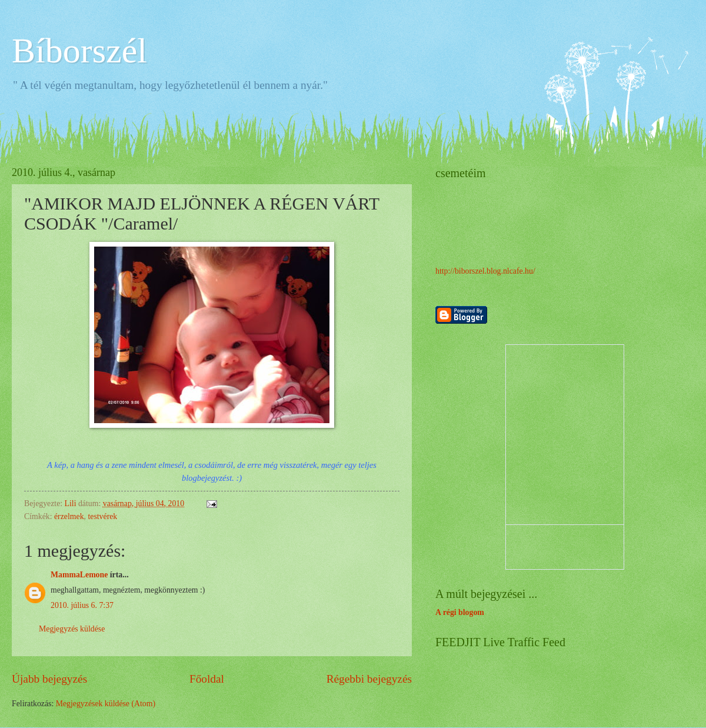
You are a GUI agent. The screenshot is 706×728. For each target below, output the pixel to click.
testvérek (102, 516)
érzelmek (69, 516)
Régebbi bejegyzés (369, 679)
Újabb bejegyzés (49, 679)
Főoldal (207, 679)
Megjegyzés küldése (72, 629)
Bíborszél (79, 51)
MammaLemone (79, 575)
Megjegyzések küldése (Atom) (106, 704)
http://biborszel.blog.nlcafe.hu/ (485, 271)
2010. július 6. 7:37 (82, 605)
